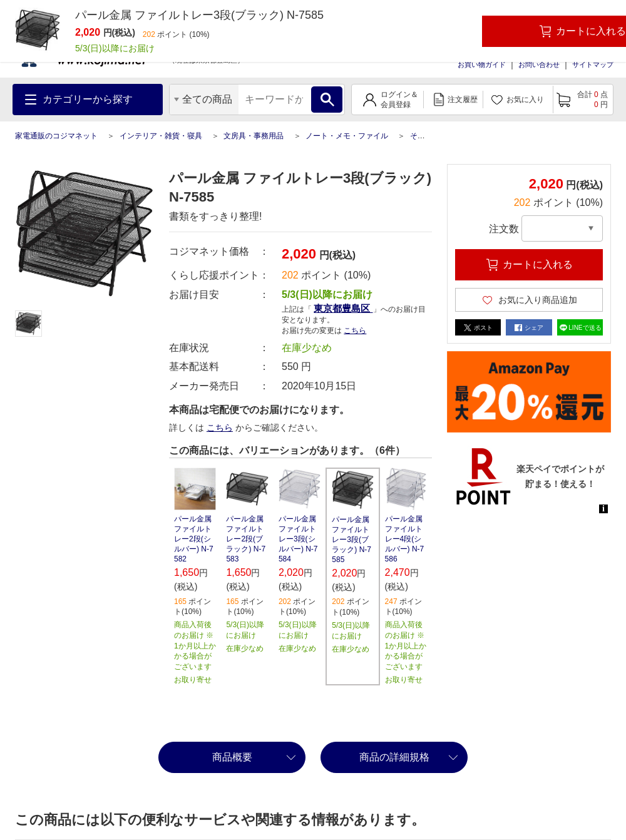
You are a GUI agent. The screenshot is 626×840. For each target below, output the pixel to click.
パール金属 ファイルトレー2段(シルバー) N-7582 (194, 539)
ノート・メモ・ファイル (347, 136)
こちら (355, 330)
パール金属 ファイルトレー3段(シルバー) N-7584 (298, 539)
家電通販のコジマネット (56, 136)
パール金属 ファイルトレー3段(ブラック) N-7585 (351, 540)
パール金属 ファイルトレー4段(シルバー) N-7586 (405, 539)
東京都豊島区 (343, 308)
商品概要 (232, 757)
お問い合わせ (539, 64)
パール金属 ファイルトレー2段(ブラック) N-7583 (246, 539)
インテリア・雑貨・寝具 (161, 136)
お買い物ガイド (482, 64)
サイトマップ (593, 64)
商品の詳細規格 (394, 757)
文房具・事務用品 (254, 136)
